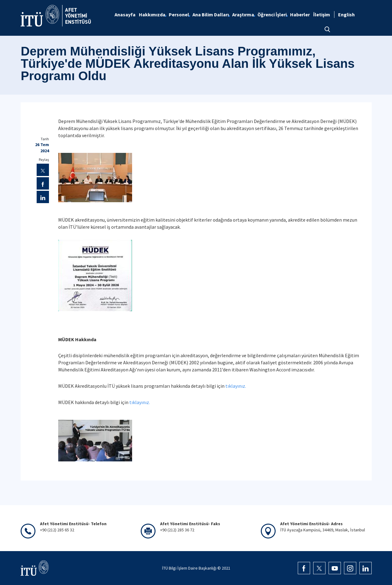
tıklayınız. (236, 386)
